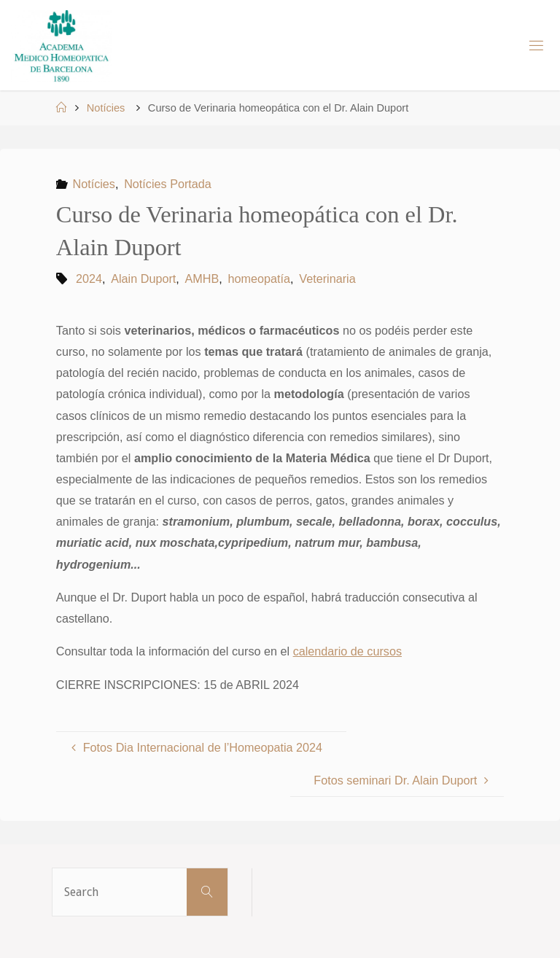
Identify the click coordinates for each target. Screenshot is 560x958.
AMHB (202, 279)
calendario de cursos (347, 651)
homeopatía (260, 279)
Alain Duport (143, 279)
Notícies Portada (168, 184)
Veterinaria (327, 279)
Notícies (106, 108)
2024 (89, 279)
